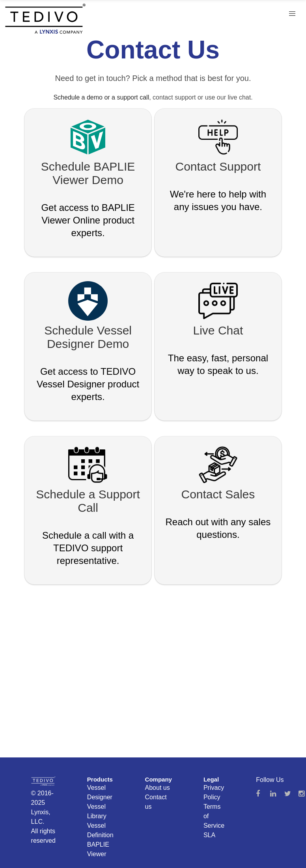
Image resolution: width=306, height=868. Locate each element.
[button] (292, 14)
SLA (209, 835)
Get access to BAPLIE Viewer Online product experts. (88, 220)
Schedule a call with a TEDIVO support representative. (88, 548)
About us (158, 788)
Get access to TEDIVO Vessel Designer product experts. (88, 384)
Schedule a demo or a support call (101, 97)
